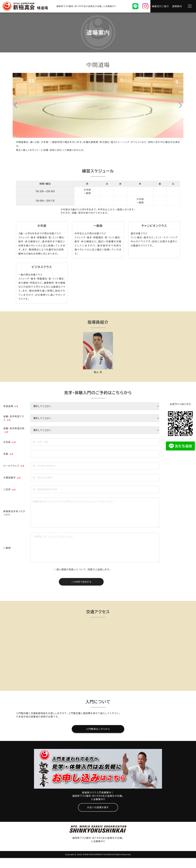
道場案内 (177, 6)
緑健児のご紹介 (160, 6)
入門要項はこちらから (98, 739)
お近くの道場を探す (98, 817)
